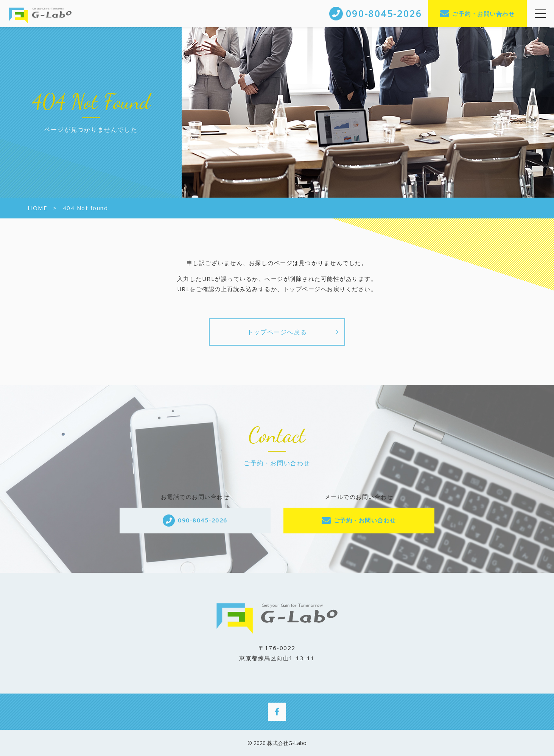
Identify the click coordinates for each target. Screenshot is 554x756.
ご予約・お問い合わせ (483, 14)
